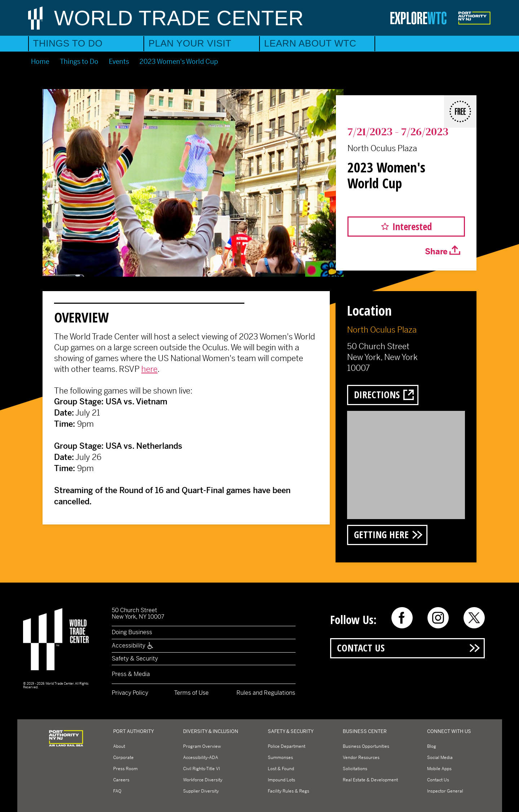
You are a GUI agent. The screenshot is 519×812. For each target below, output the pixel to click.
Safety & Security (135, 659)
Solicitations (355, 769)
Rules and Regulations (266, 693)
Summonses (280, 758)
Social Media (440, 758)
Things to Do (68, 43)
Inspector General (445, 791)
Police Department (287, 746)
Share (436, 252)
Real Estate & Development (370, 780)
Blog (432, 746)
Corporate (123, 758)
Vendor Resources (361, 758)
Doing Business (132, 632)
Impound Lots (281, 780)
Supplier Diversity (201, 791)
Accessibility (133, 646)
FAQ (117, 791)
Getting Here (381, 534)
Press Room (125, 769)
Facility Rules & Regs (289, 791)
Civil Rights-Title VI (201, 769)
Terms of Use (191, 693)
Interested (412, 226)
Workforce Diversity (203, 780)
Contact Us (361, 648)
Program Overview (202, 746)
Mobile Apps (439, 769)
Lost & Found (281, 769)
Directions (377, 394)
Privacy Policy (130, 693)
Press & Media (131, 674)
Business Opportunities (366, 746)
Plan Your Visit (190, 43)
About (119, 746)
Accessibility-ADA (201, 758)
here (149, 369)
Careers (121, 780)
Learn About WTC (310, 43)
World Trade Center (179, 18)
